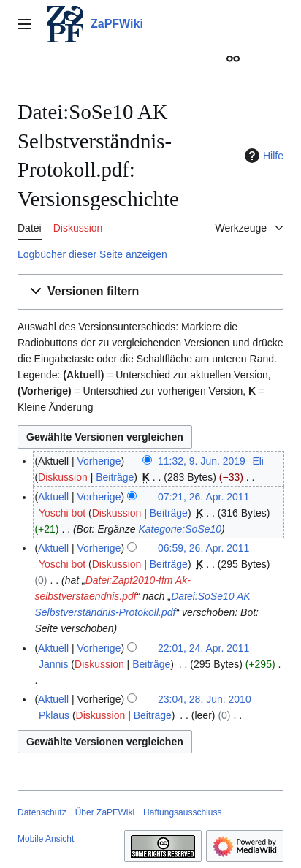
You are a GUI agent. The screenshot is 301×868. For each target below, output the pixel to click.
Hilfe (262, 156)
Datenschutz (42, 812)
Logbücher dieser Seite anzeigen (92, 254)
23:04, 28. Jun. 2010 (205, 699)
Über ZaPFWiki (105, 812)
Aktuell (53, 497)
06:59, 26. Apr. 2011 (203, 548)
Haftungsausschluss (182, 812)
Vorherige (99, 461)
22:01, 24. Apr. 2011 (203, 648)
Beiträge (115, 477)
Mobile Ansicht (46, 839)
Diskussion (63, 477)
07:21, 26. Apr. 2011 (203, 497)
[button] (150, 292)
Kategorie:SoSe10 (180, 529)
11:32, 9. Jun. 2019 (202, 461)
